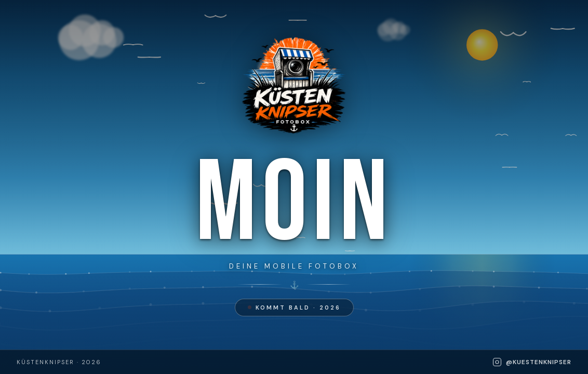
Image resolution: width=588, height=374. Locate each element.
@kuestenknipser (532, 362)
